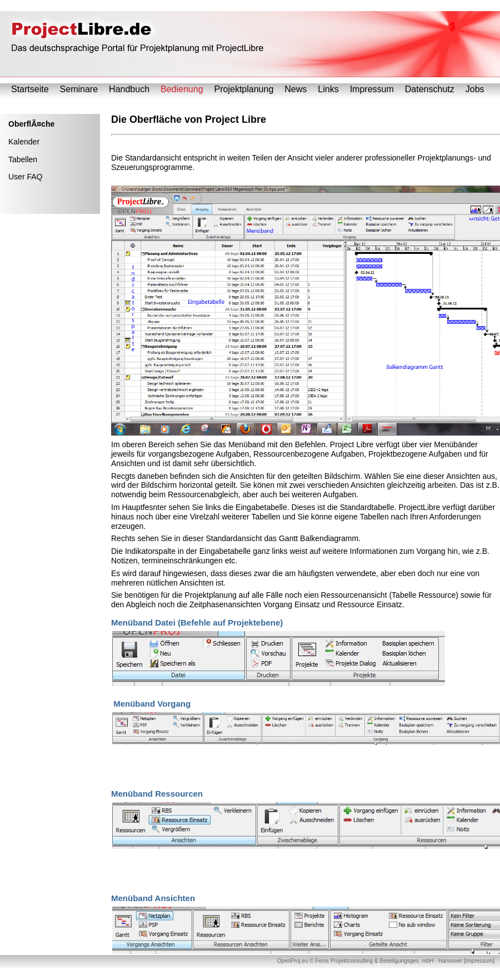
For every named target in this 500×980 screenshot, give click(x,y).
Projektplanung (244, 89)
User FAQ (25, 177)
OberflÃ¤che (31, 124)
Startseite (30, 89)
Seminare (79, 89)
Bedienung (182, 89)
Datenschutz (430, 89)
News (296, 89)
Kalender (24, 142)
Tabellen (23, 159)
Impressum (372, 89)
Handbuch (129, 89)
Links (328, 89)
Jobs (475, 89)
